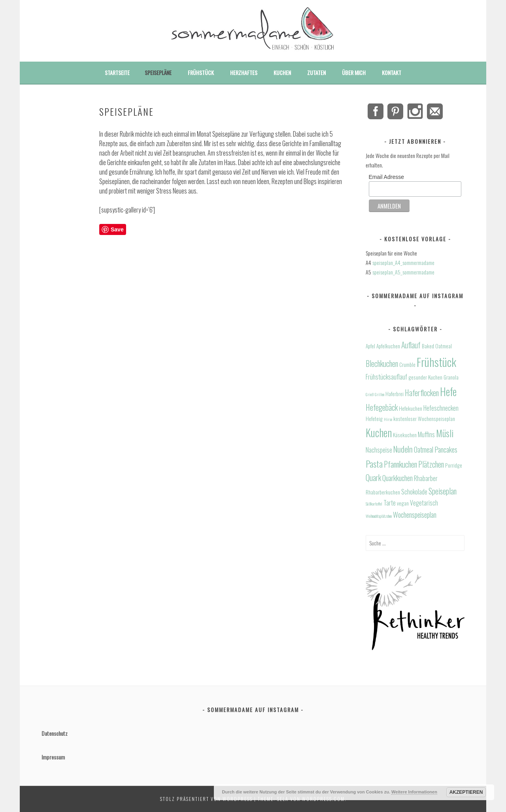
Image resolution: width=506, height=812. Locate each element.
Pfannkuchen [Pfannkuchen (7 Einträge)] (400, 464)
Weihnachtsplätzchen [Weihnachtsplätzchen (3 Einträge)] (379, 516)
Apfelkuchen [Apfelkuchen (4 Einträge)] (388, 346)
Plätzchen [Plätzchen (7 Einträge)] (431, 464)
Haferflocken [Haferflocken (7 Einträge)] (422, 393)
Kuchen (282, 72)
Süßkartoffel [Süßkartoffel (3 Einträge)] (374, 504)
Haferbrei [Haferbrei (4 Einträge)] (395, 394)
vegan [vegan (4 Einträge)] (403, 503)
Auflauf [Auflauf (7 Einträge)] (411, 345)
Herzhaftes (244, 72)
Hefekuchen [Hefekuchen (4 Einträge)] (411, 408)
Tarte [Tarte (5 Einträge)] (390, 503)
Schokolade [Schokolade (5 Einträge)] (414, 492)
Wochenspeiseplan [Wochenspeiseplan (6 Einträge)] (415, 514)
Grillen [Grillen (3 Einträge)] (379, 394)
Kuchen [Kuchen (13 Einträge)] (379, 432)
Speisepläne (158, 72)
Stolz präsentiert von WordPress (206, 799)
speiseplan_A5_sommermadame (403, 272)
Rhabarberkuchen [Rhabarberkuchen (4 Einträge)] (383, 492)
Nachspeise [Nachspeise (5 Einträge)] (379, 450)
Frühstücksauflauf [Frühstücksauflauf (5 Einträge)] (386, 377)
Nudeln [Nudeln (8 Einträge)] (403, 449)
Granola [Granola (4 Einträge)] (451, 377)
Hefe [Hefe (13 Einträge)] (448, 391)
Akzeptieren (466, 792)
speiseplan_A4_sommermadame (403, 262)
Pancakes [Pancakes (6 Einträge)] (446, 449)
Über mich (354, 72)
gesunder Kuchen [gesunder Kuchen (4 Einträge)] (425, 377)
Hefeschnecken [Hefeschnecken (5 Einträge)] (441, 408)
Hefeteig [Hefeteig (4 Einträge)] (374, 419)
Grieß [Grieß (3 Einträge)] (370, 394)
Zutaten (316, 72)
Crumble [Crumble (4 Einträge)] (407, 365)
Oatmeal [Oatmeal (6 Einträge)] (424, 449)
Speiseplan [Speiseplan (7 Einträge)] (443, 491)
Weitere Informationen (414, 792)
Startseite (117, 72)
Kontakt (392, 72)
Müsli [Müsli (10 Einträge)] (445, 433)
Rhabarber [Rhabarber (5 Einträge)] (426, 478)
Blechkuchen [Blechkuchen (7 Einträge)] (382, 364)
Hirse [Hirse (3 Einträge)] (388, 419)
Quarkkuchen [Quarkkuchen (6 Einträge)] (397, 478)
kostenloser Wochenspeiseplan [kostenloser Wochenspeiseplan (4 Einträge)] (424, 419)
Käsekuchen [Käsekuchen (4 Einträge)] (405, 435)
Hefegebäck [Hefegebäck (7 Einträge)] (382, 407)
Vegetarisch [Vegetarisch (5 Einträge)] (424, 503)
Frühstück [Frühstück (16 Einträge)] (436, 362)
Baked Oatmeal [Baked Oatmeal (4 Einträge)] (437, 346)
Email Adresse (386, 177)
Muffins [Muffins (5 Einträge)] (426, 434)
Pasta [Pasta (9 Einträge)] (374, 464)
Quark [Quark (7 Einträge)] (373, 478)
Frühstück (201, 72)
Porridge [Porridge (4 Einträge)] (454, 465)
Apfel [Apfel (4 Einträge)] (370, 346)
